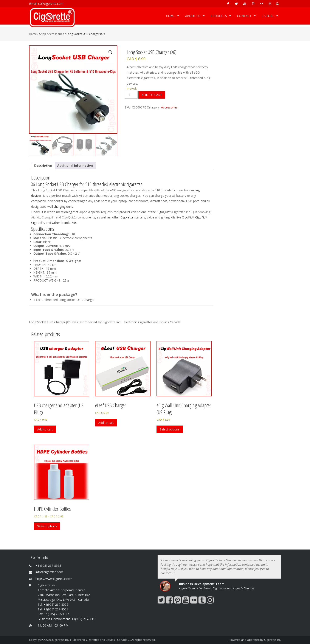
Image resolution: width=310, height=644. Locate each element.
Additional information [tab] (75, 165)
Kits (173, 217)
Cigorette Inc (181, 212)
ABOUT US (193, 16)
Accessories (56, 34)
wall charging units (60, 207)
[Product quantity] (131, 95)
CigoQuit (163, 212)
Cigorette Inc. (273, 640)
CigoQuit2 (69, 217)
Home (170, 16)
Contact (244, 16)
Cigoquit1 (48, 217)
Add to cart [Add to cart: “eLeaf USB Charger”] (106, 423)
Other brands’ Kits (64, 223)
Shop (43, 34)
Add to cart (152, 95)
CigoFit (200, 217)
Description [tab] (43, 165)
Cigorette (127, 217)
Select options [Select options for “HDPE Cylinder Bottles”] (47, 526)
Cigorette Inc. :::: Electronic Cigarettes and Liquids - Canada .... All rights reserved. (104, 640)
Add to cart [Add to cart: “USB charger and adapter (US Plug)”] (45, 429)
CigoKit (187, 217)
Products (219, 16)
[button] (110, 52)
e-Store (268, 16)
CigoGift (37, 223)
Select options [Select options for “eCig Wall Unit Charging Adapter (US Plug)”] (170, 429)
